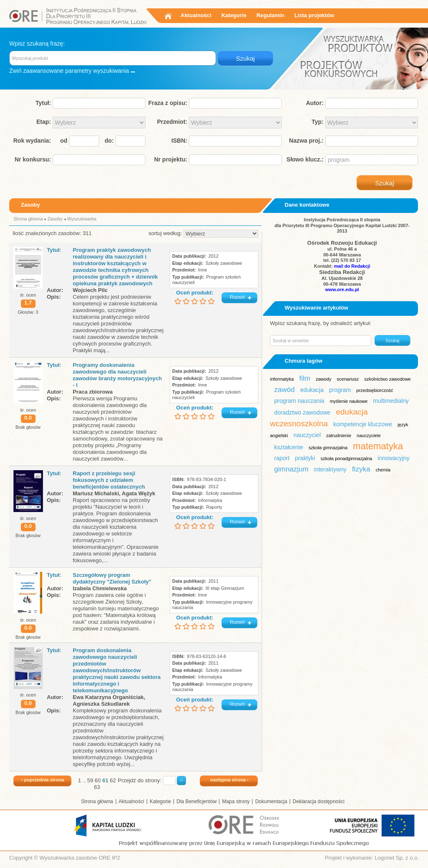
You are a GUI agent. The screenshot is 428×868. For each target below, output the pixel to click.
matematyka (378, 446)
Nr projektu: (171, 159)
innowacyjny (394, 458)
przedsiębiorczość (375, 390)
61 (105, 780)
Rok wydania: (32, 141)
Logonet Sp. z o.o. (397, 858)
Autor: (315, 103)
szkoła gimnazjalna (328, 448)
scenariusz (348, 379)
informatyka (282, 379)
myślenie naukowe (349, 401)
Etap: (44, 122)
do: (109, 141)
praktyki (305, 458)
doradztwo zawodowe (302, 412)
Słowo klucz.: (305, 159)
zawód (284, 390)
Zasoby (55, 219)
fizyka (361, 469)
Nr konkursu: (33, 159)
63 (97, 787)
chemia (383, 470)
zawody (323, 379)
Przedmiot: (172, 122)
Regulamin (270, 15)
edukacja (312, 390)
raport (282, 458)
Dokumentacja (271, 801)
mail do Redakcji (352, 266)
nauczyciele (368, 435)
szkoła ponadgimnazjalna (346, 458)
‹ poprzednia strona (43, 780)
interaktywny (330, 469)
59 (90, 780)
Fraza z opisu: (168, 103)
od (64, 141)
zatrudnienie (339, 435)
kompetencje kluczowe (363, 424)
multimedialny (391, 401)
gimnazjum (291, 469)
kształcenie (289, 447)
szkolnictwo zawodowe (387, 379)
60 (98, 780)
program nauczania (299, 401)
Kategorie (234, 15)
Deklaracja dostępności (318, 801)
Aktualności (196, 15)
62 (113, 780)
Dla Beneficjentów (196, 801)
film (305, 378)
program (340, 390)
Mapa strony (236, 801)
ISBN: (179, 141)
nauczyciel (307, 435)
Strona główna (28, 219)
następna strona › (229, 780)
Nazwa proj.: (306, 141)
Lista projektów (314, 15)
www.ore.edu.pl (342, 289)
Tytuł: (43, 103)
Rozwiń (237, 297)
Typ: (317, 122)
